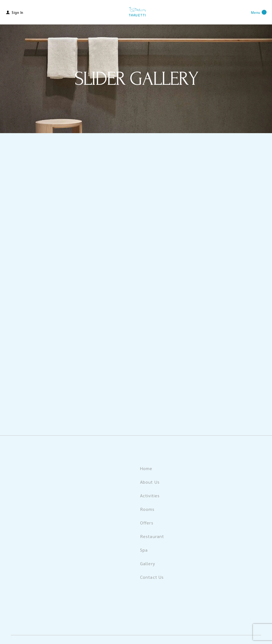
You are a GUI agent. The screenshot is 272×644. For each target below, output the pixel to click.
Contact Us (152, 577)
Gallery (148, 563)
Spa (144, 550)
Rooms (147, 509)
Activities (150, 495)
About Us (150, 482)
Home (146, 468)
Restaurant (152, 536)
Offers (147, 523)
